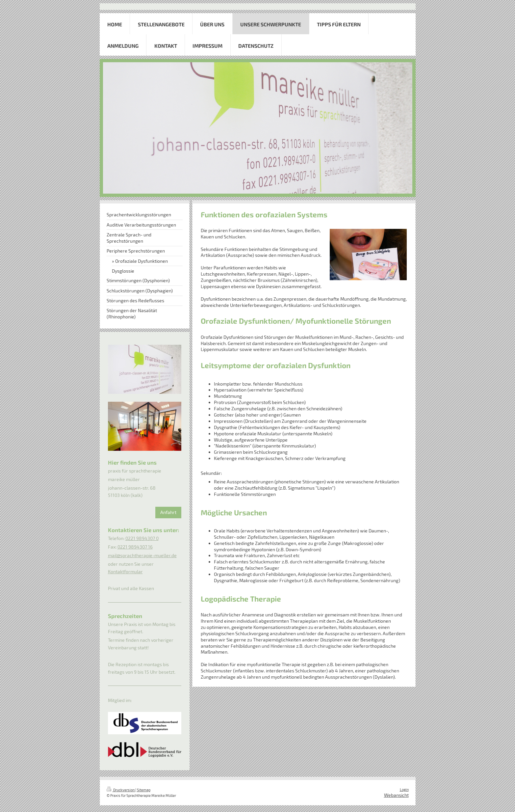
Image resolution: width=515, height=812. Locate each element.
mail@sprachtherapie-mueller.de (142, 555)
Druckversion (121, 790)
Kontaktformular (125, 571)
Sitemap (144, 790)
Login (404, 789)
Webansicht (396, 795)
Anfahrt (168, 512)
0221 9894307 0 (142, 538)
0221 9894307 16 (135, 547)
